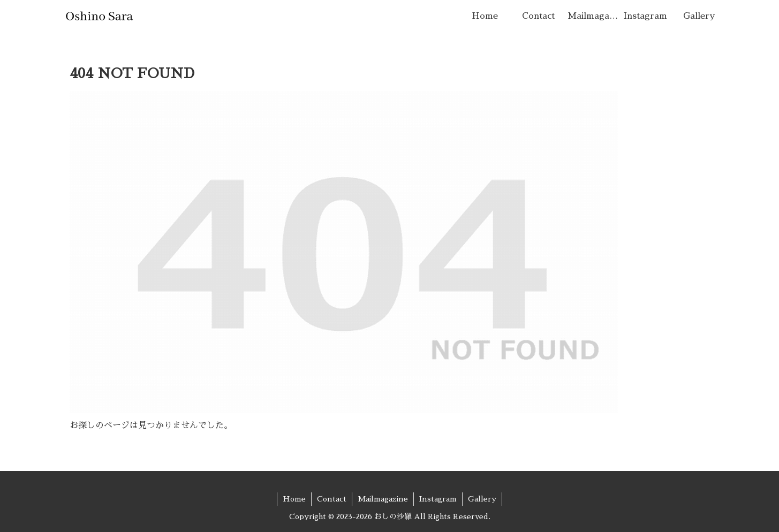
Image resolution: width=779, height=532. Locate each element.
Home (294, 499)
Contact (332, 499)
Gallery (482, 499)
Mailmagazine (383, 499)
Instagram (438, 499)
